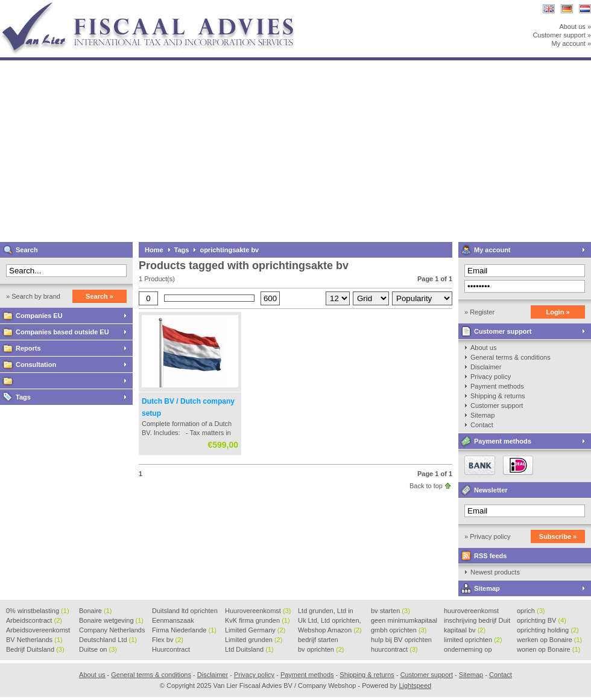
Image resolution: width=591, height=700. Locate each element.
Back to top (426, 486)
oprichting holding (548, 630)
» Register (479, 312)
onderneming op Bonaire (468, 650)
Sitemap (482, 415)
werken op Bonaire (549, 640)
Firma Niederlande (184, 630)
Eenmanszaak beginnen (173, 621)
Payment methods (497, 386)
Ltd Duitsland (249, 649)
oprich (531, 611)
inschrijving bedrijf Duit (477, 621)
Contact (482, 425)
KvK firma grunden (258, 620)
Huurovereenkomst (258, 611)
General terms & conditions (510, 357)
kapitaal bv (465, 630)
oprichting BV (542, 620)
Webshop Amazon (330, 630)
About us (483, 348)
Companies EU (39, 316)
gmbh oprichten (399, 630)
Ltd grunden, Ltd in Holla (326, 611)
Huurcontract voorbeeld (172, 650)
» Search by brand (33, 296)
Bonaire (95, 611)
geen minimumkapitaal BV (404, 621)
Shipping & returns (498, 396)
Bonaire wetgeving (111, 620)
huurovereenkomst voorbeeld (471, 611)
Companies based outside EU (62, 332)
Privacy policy (491, 377)
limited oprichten (473, 640)
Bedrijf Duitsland (35, 649)
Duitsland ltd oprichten (185, 611)
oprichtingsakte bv (229, 250)
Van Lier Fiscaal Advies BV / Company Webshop (160, 6)
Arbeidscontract (34, 620)
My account (492, 250)
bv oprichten (321, 649)
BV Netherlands (34, 640)
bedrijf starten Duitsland (318, 640)
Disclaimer (486, 367)
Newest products (495, 572)
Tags (23, 397)
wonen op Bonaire (548, 649)
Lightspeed (415, 686)
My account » (571, 43)
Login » (558, 312)
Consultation (36, 364)
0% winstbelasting (38, 611)
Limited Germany (255, 630)
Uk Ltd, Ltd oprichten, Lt (330, 621)
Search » (100, 296)
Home (154, 250)
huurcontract (394, 649)
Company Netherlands (112, 631)
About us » (575, 27)
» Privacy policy (487, 536)
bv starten (390, 611)
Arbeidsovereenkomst (38, 631)
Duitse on (98, 649)
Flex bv (168, 640)
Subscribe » (558, 536)
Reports (28, 348)
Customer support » (562, 35)
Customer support (503, 331)
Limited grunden (254, 640)
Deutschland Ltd (108, 640)
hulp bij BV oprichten (401, 640)
